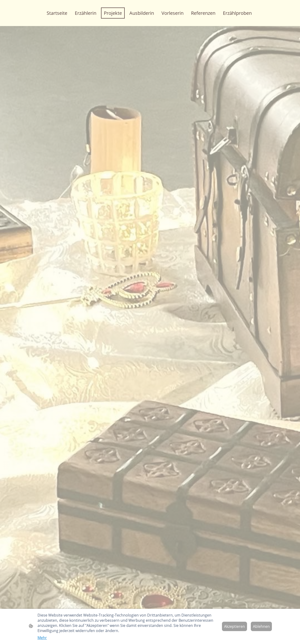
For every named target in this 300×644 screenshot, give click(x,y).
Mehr (42, 638)
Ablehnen (261, 626)
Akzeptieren (234, 626)
